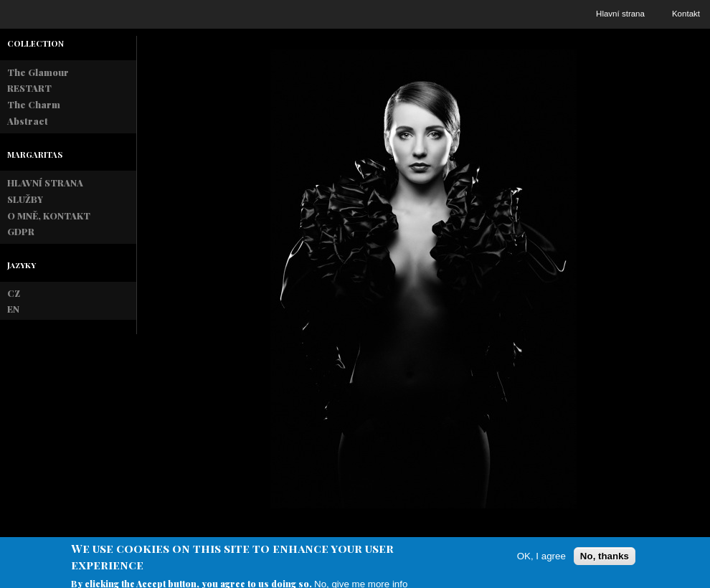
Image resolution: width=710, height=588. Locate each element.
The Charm (34, 104)
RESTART (29, 88)
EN (13, 309)
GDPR (21, 231)
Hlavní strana (620, 14)
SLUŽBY (25, 199)
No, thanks (605, 561)
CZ (14, 293)
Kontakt (686, 14)
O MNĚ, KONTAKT (49, 215)
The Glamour (38, 72)
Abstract (28, 121)
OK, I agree (541, 561)
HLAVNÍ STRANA (45, 182)
